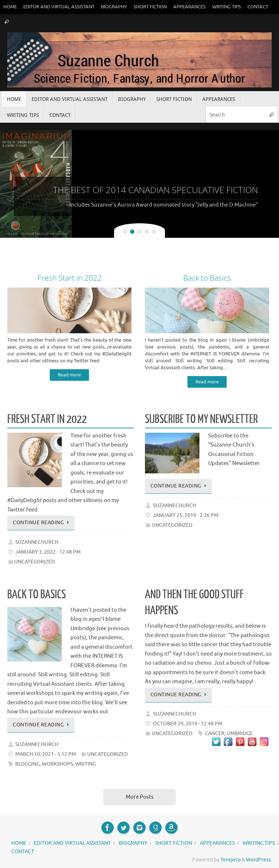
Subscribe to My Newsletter (201, 419)
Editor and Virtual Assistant (59, 7)
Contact (258, 7)
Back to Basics (37, 595)
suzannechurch (37, 542)
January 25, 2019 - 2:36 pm (186, 515)
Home (10, 7)
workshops (57, 764)
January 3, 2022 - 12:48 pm (48, 552)
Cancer (215, 733)
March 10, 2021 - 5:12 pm (46, 754)
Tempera (231, 860)
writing (86, 764)
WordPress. (259, 860)
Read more (69, 375)
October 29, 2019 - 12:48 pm (188, 724)
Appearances (189, 7)
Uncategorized (35, 562)
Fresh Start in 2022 (47, 419)
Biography (114, 7)
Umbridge (240, 733)
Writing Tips (227, 7)
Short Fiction (150, 7)
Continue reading (42, 523)
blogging (27, 764)
